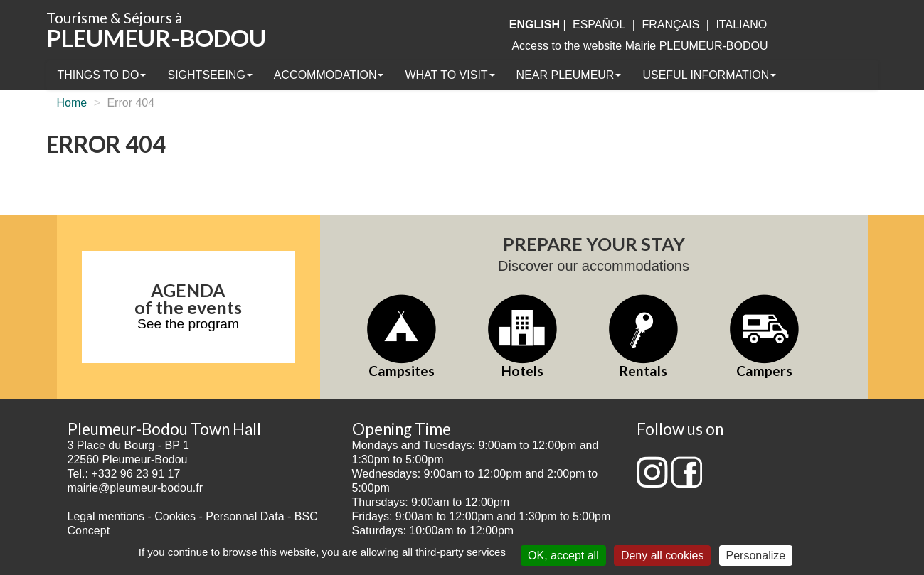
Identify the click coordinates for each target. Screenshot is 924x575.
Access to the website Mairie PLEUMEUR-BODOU (639, 46)
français (670, 25)
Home (72, 103)
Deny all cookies (663, 555)
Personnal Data (245, 516)
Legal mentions (106, 516)
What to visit (450, 75)
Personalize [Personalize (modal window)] (756, 555)
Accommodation (329, 75)
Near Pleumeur (569, 75)
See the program (188, 324)
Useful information (709, 75)
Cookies (175, 516)
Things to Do (102, 75)
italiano (741, 25)
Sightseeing (209, 75)
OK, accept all (563, 555)
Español (599, 25)
